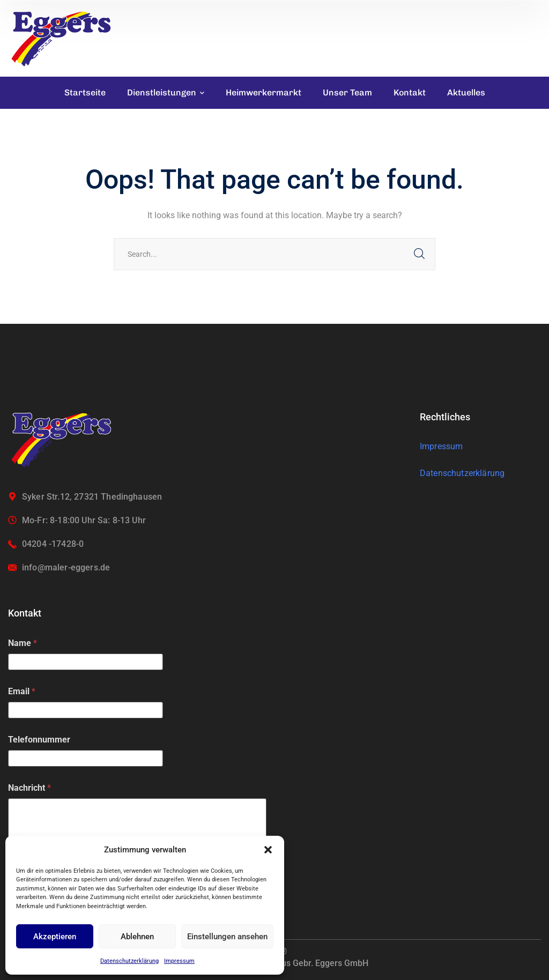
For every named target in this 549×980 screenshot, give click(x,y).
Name (23, 643)
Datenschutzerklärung (129, 961)
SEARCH (419, 254)
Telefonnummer (39, 740)
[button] (268, 850)
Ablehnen (137, 937)
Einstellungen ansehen (227, 937)
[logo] (62, 38)
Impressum (179, 961)
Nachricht (29, 788)
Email (22, 691)
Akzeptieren (55, 937)
